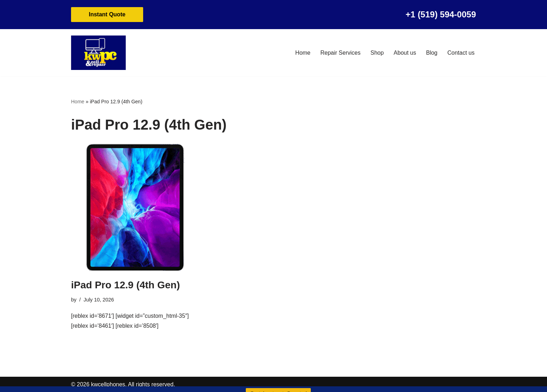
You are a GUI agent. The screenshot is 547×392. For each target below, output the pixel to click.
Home (303, 53)
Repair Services (340, 53)
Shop (377, 53)
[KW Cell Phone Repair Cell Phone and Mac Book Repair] (98, 53)
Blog (432, 53)
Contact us (461, 53)
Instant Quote (107, 14)
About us (405, 53)
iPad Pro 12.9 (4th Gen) (126, 285)
